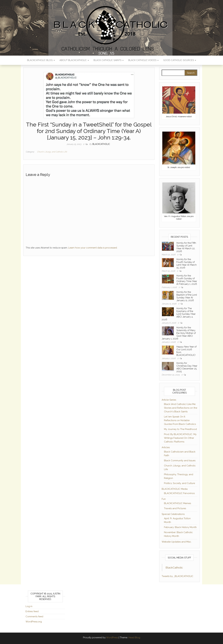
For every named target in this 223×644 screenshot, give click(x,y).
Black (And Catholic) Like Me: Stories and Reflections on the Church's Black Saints (181, 408)
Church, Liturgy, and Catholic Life (52, 152)
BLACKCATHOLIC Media (175, 489)
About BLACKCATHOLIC (74, 60)
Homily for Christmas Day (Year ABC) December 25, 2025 (187, 367)
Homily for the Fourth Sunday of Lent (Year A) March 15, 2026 (187, 263)
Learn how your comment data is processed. (93, 248)
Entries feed (32, 611)
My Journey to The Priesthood (180, 429)
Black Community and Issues (180, 461)
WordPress (112, 638)
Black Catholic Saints (109, 60)
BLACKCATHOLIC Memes (177, 503)
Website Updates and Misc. (177, 542)
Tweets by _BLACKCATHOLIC (177, 576)
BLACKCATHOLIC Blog (41, 60)
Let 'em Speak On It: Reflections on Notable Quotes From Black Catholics (180, 420)
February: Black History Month (180, 527)
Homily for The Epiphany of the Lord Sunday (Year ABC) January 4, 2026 (179, 314)
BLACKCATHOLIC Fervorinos (179, 493)
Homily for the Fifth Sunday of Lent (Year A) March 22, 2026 (186, 247)
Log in (29, 606)
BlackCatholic (174, 568)
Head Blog (134, 638)
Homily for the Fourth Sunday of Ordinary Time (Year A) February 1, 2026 (187, 280)
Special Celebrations (173, 514)
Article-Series (169, 400)
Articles (166, 447)
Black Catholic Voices (143, 60)
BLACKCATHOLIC (101, 144)
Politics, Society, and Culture (179, 483)
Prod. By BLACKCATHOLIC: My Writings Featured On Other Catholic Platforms (180, 438)
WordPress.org (34, 622)
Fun (164, 499)
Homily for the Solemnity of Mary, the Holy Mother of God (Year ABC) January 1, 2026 (179, 333)
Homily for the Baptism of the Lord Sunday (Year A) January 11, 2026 (187, 296)
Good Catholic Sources (180, 60)
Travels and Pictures (175, 508)
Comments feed (34, 617)
